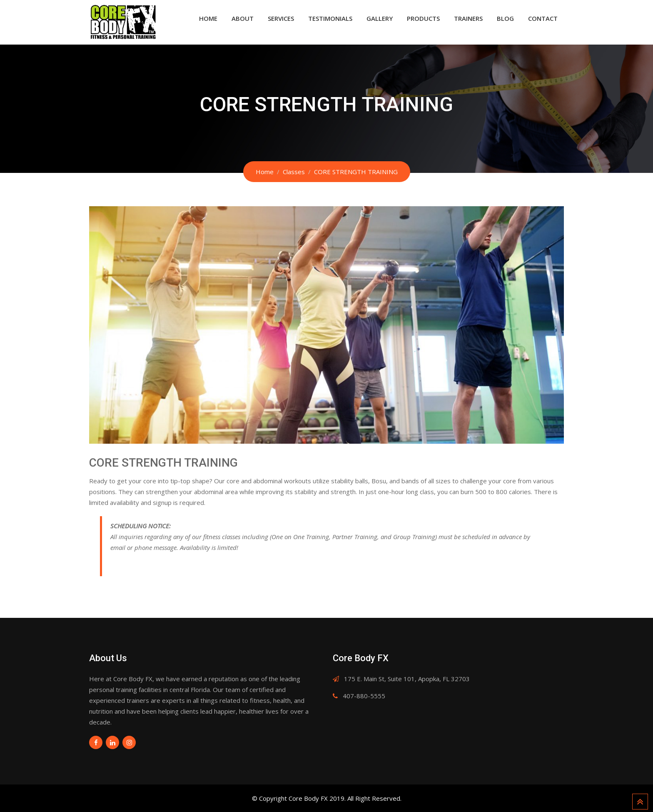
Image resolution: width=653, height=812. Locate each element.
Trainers (468, 18)
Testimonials (330, 18)
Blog (505, 18)
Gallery (380, 18)
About (243, 18)
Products (423, 18)
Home (208, 18)
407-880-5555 (364, 696)
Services (281, 18)
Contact (543, 18)
